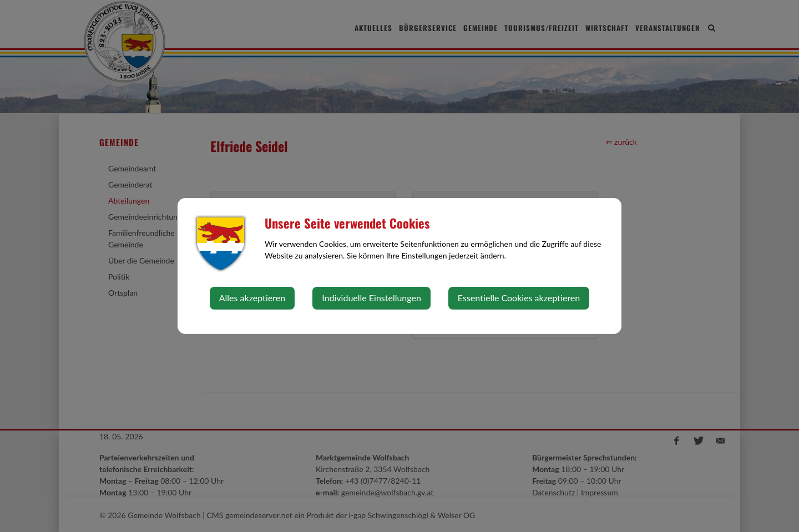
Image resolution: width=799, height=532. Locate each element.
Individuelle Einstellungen (371, 298)
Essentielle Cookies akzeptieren (519, 298)
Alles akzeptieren (252, 298)
